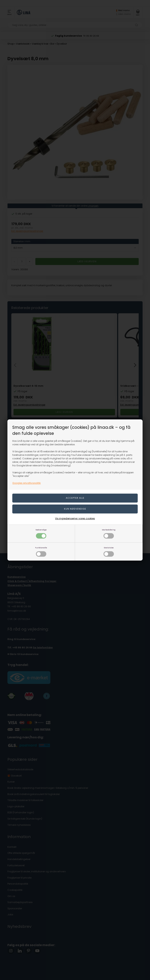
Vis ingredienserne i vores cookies (75, 518)
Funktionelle (41, 552)
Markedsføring (109, 534)
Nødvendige (41, 534)
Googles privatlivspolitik (26, 483)
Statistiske (109, 552)
